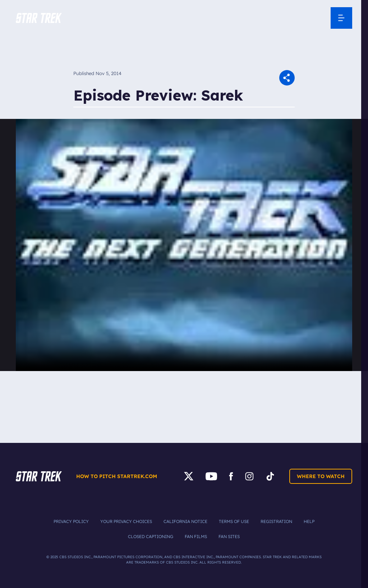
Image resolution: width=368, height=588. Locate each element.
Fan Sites (229, 536)
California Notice (185, 521)
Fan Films (196, 536)
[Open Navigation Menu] (341, 18)
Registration (276, 521)
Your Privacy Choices (126, 521)
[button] (39, 18)
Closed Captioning (151, 536)
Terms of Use (234, 521)
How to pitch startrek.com (117, 476)
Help (309, 521)
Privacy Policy (71, 521)
